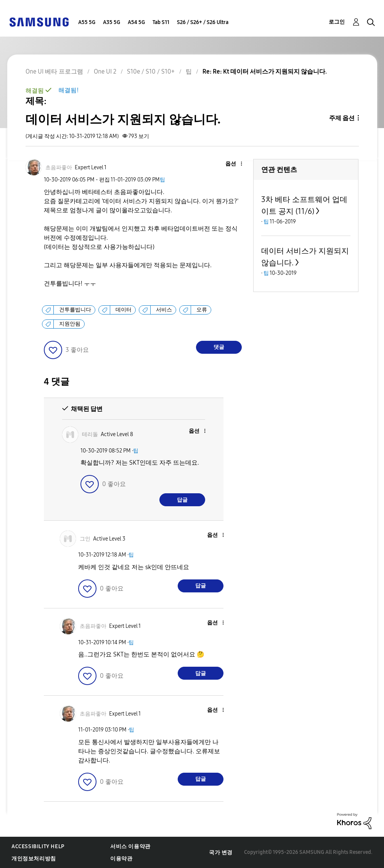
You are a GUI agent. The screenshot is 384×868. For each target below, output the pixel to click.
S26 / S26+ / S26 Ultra (203, 22)
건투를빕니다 (75, 310)
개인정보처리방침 (34, 859)
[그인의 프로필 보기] (85, 539)
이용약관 (121, 859)
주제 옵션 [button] (342, 118)
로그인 (337, 22)
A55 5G (87, 22)
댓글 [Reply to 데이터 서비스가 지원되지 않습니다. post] (219, 347)
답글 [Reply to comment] (182, 500)
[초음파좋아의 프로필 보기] (59, 168)
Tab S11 (161, 22)
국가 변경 (221, 853)
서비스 (164, 310)
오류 (202, 310)
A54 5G (136, 22)
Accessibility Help (38, 846)
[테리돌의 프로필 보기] (90, 434)
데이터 (124, 310)
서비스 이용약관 (130, 846)
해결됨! (68, 90)
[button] (229, 164)
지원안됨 (70, 324)
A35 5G (112, 22)
